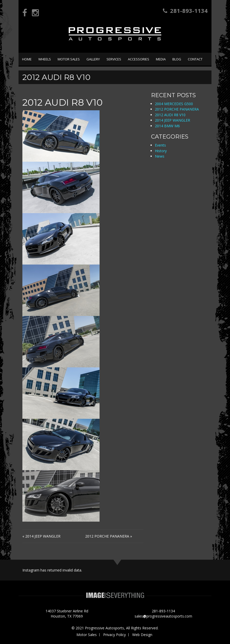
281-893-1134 (185, 11)
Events (160, 145)
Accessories (139, 59)
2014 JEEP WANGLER (43, 536)
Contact (195, 59)
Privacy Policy (114, 635)
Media (161, 59)
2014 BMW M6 (167, 126)
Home (27, 59)
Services (114, 59)
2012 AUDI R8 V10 (170, 115)
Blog (177, 59)
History (161, 151)
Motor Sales (69, 59)
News (160, 156)
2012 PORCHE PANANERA (107, 536)
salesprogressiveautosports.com (163, 616)
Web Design (142, 635)
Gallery (93, 59)
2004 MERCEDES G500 (174, 104)
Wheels (45, 59)
